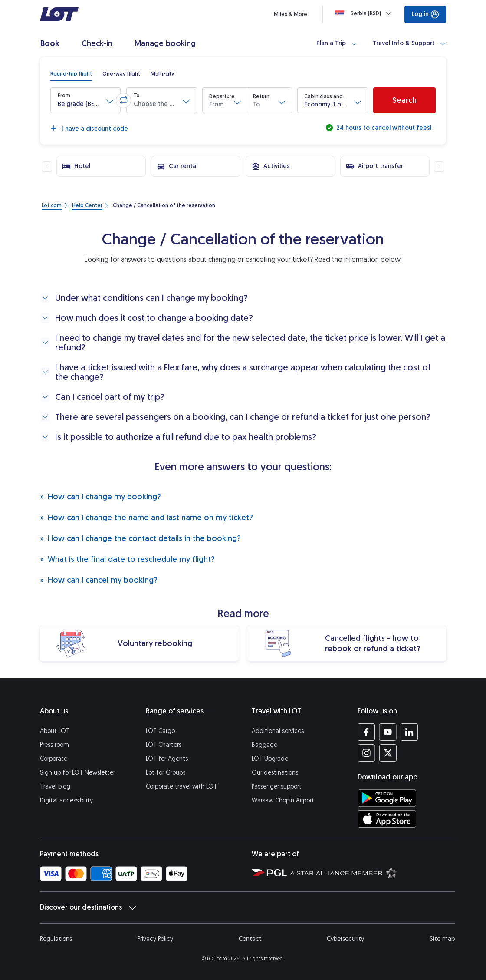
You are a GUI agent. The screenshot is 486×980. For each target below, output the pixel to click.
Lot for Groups (166, 773)
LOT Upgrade (270, 759)
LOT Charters (164, 745)
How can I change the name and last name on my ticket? (146, 517)
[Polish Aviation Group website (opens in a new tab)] (269, 872)
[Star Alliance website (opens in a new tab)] (344, 872)
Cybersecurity (345, 939)
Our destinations (275, 773)
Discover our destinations (88, 907)
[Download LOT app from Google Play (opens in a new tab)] (387, 798)
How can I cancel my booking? (99, 580)
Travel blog (55, 787)
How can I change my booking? (100, 497)
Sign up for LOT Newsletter (77, 773)
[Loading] (365, 13)
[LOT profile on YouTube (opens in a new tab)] (388, 732)
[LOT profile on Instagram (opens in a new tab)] (366, 753)
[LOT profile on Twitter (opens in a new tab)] (388, 753)
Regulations (56, 939)
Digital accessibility (66, 800)
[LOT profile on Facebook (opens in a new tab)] (366, 732)
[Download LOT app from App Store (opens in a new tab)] (387, 819)
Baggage (264, 745)
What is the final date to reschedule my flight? (127, 559)
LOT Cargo (160, 731)
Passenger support (277, 787)
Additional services (278, 731)
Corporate (54, 759)
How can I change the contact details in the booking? (140, 538)
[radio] (71, 74)
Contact (250, 939)
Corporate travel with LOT (181, 787)
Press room (54, 745)
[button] (85, 100)
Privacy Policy (155, 939)
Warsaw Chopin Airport (283, 800)
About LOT (55, 731)
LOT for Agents (167, 759)
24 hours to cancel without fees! (383, 128)
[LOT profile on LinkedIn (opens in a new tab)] (409, 732)
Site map (442, 939)
